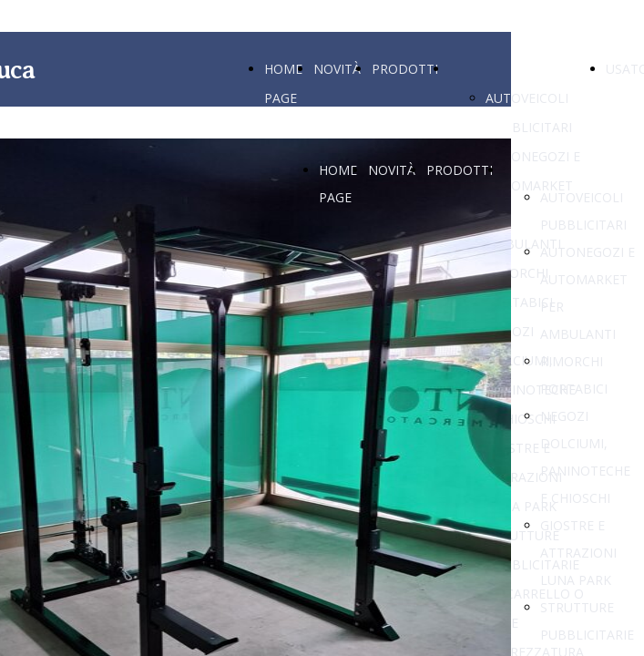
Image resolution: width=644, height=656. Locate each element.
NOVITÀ (337, 69)
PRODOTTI (405, 69)
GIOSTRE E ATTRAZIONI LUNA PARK (578, 553)
